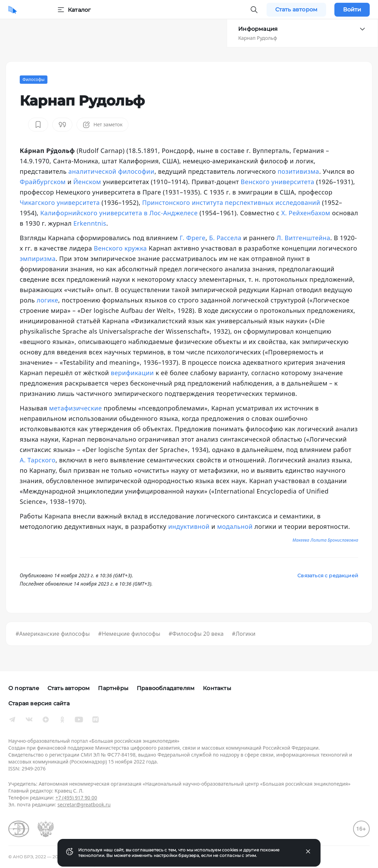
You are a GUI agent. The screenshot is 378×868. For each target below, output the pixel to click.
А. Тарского (38, 460)
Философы (34, 79)
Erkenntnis (90, 223)
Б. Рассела (225, 238)
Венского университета (277, 182)
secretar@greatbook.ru (84, 804)
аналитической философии (112, 171)
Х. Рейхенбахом (306, 213)
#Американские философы (53, 634)
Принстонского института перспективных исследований (231, 202)
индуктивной (189, 526)
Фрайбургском (43, 182)
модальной (235, 526)
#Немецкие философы (129, 634)
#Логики (244, 634)
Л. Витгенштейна (303, 238)
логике (47, 300)
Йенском (87, 182)
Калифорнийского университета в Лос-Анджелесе (119, 213)
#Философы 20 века (196, 634)
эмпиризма (38, 259)
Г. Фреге (193, 238)
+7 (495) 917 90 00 (76, 798)
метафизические (76, 408)
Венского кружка (120, 248)
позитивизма (298, 171)
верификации (132, 373)
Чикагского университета (60, 202)
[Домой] (13, 10)
